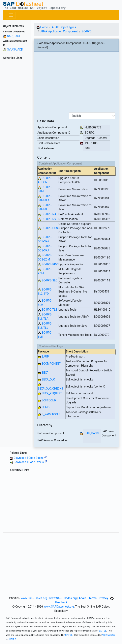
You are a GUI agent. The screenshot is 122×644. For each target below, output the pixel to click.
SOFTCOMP (49, 400)
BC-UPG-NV (49, 219)
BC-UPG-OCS (50, 228)
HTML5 (13, 639)
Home (42, 27)
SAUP (45, 357)
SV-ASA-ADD (15, 50)
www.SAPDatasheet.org (59, 607)
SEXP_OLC (48, 379)
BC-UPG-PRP (50, 264)
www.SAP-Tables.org (34, 598)
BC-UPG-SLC (50, 280)
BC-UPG (87, 31)
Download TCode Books (30, 458)
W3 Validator (109, 635)
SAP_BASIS (14, 36)
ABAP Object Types (64, 27)
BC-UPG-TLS (49, 310)
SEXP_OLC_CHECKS (51, 389)
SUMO (46, 407)
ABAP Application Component (59, 31)
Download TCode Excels (30, 462)
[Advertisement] (15, 121)
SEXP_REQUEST (52, 393)
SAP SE (103, 631)
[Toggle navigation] (11, 15)
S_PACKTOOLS (51, 414)
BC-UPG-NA (49, 214)
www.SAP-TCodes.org (63, 598)
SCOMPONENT (51, 364)
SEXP (45, 373)
